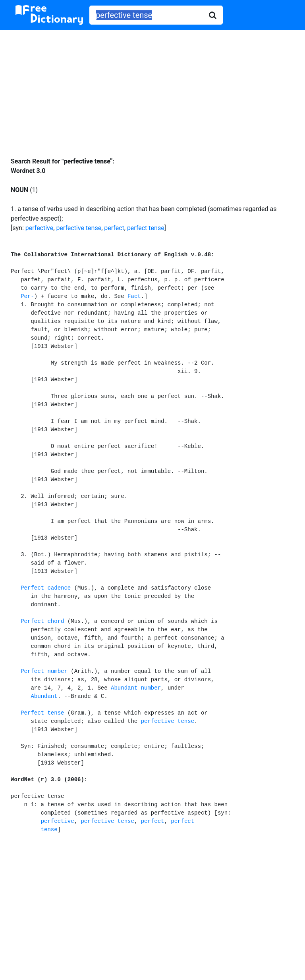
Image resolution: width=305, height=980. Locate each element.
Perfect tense (42, 713)
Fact (134, 296)
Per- (27, 296)
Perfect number (44, 671)
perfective (40, 228)
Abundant (44, 696)
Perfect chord (42, 621)
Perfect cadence (46, 588)
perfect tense (146, 228)
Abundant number (136, 688)
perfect (114, 228)
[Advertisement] (152, 88)
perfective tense (79, 228)
